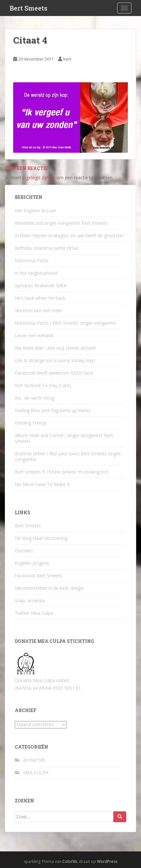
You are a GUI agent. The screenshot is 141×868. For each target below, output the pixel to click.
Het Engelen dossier (35, 211)
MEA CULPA (36, 772)
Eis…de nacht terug (35, 398)
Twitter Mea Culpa (34, 613)
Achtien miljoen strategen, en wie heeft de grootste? (69, 235)
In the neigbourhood (36, 273)
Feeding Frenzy (31, 423)
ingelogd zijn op (39, 178)
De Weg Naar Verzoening (41, 538)
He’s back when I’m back (40, 298)
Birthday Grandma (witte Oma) (47, 248)
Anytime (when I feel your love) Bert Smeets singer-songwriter (68, 456)
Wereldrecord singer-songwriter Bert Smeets (61, 223)
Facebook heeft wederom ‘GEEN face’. (55, 373)
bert (67, 59)
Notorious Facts (32, 260)
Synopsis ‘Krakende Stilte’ (41, 285)
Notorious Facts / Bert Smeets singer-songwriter (66, 323)
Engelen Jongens (32, 563)
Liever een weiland (34, 335)
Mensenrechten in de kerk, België (49, 588)
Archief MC (35, 760)
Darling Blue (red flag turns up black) (53, 410)
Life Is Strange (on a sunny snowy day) (55, 360)
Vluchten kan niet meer (39, 310)
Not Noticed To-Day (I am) (43, 385)
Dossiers (24, 551)
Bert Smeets (29, 8)
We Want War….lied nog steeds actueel (55, 348)
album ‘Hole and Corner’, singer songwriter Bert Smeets (64, 438)
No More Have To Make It (42, 484)
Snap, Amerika (30, 600)
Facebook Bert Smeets (39, 576)
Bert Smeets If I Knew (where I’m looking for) (62, 472)
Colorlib (70, 861)
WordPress (107, 861)
